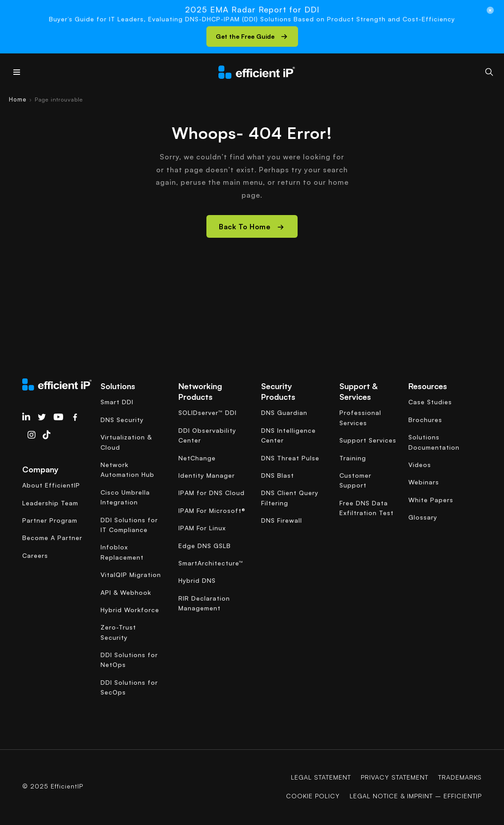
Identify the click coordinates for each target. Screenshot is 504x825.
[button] (252, 37)
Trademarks (460, 777)
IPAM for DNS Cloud (212, 493)
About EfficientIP (51, 485)
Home (18, 99)
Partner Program (50, 520)
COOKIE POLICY (313, 796)
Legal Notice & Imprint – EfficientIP (416, 796)
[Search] (489, 72)
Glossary (423, 517)
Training (353, 458)
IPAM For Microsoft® (212, 510)
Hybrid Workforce (130, 610)
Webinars (424, 482)
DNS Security (122, 420)
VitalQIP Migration (131, 575)
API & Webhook (126, 592)
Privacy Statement (395, 777)
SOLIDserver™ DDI (208, 412)
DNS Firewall (282, 520)
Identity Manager (207, 475)
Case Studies (430, 402)
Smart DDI (117, 402)
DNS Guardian (284, 412)
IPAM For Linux (202, 528)
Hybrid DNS (197, 580)
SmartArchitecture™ (211, 563)
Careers (35, 555)
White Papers (431, 500)
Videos (420, 465)
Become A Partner (52, 538)
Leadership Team (50, 503)
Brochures (425, 420)
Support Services (368, 440)
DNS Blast (278, 475)
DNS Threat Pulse (290, 458)
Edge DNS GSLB (205, 546)
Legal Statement (321, 777)
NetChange (197, 458)
